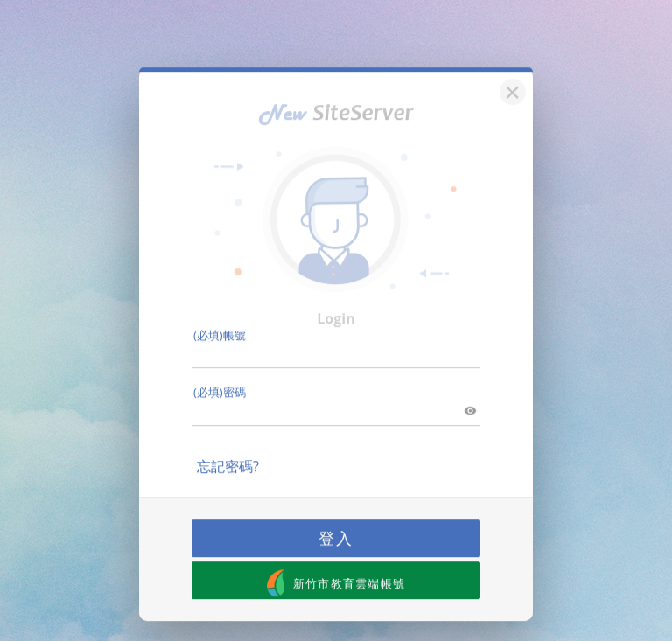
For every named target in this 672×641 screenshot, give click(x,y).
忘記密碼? (228, 456)
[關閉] (510, 79)
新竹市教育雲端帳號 (336, 572)
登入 (336, 527)
